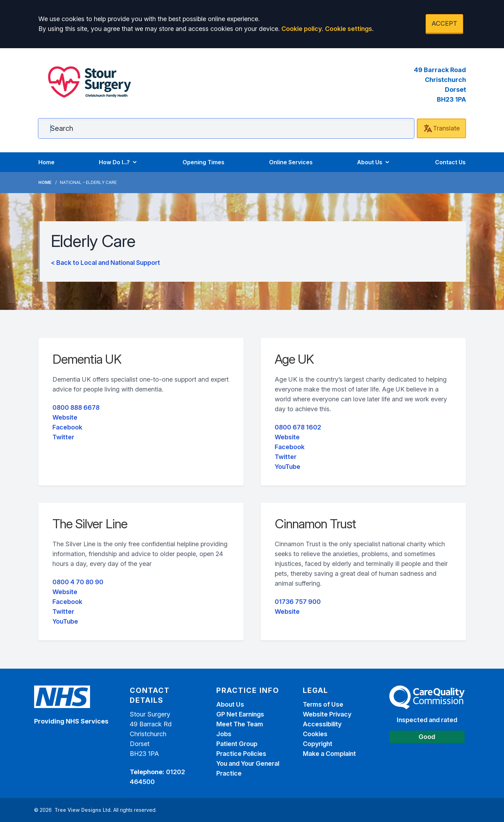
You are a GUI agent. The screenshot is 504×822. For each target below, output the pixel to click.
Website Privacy (327, 714)
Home (46, 162)
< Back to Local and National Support (106, 263)
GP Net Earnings (240, 714)
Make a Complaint (329, 754)
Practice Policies (241, 754)
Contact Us (450, 162)
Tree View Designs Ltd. (83, 810)
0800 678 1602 (298, 427)
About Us (374, 162)
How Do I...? (119, 162)
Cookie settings (349, 29)
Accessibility (322, 724)
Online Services (291, 162)
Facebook (67, 427)
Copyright (318, 744)
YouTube (288, 467)
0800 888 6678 (76, 407)
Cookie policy (302, 29)
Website (65, 417)
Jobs (224, 734)
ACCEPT (444, 23)
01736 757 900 (298, 602)
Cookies (315, 734)
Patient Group (237, 744)
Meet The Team (240, 724)
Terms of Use (323, 704)
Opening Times (203, 162)
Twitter (63, 437)
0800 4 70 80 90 (78, 582)
